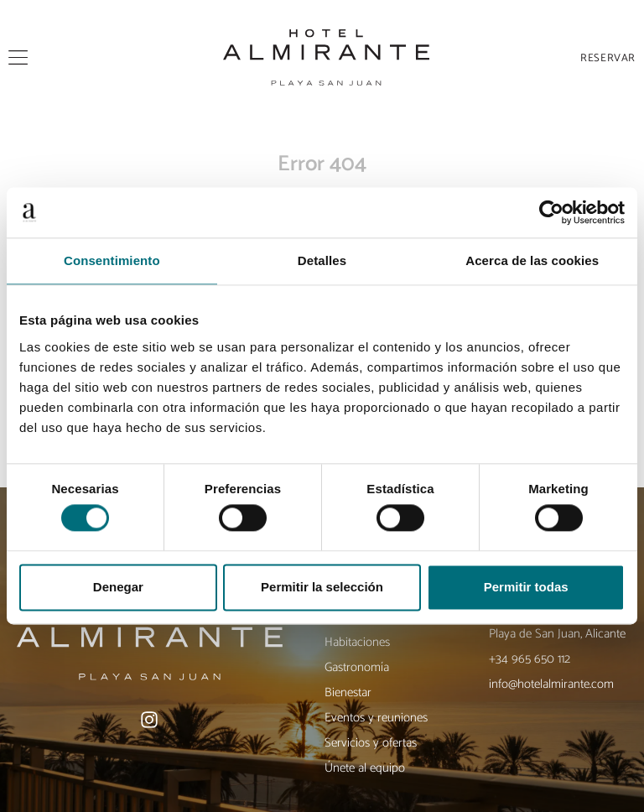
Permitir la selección (322, 587)
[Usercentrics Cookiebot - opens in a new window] (551, 212)
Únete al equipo (365, 768)
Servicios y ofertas (371, 743)
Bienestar (348, 692)
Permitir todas (526, 587)
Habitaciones (357, 642)
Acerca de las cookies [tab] (532, 260)
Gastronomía (357, 667)
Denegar (118, 587)
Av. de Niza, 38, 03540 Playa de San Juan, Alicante (557, 625)
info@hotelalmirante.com (551, 684)
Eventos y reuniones (376, 718)
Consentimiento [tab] (112, 260)
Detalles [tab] (322, 260)
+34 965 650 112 (530, 659)
